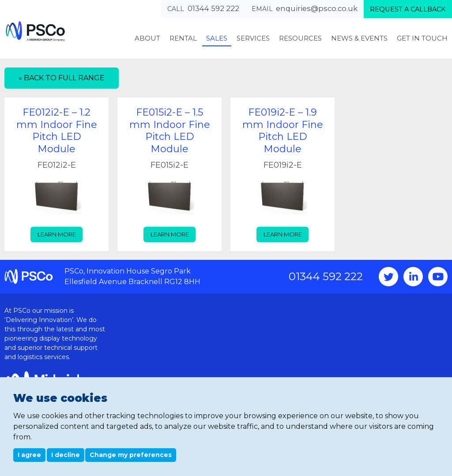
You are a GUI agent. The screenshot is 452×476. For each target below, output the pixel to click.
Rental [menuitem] (183, 38)
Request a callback (408, 9)
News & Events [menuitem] (359, 38)
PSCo (35, 31)
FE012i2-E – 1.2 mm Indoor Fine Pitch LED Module (57, 131)
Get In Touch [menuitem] (422, 38)
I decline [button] (66, 455)
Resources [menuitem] (300, 38)
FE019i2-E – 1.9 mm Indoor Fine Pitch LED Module (283, 131)
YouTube (438, 277)
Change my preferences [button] (131, 455)
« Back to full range (62, 78)
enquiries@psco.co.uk (317, 8)
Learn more (57, 234)
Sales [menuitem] (217, 38)
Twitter (388, 277)
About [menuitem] (147, 38)
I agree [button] (29, 455)
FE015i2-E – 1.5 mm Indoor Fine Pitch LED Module (170, 131)
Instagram (413, 277)
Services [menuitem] (253, 38)
